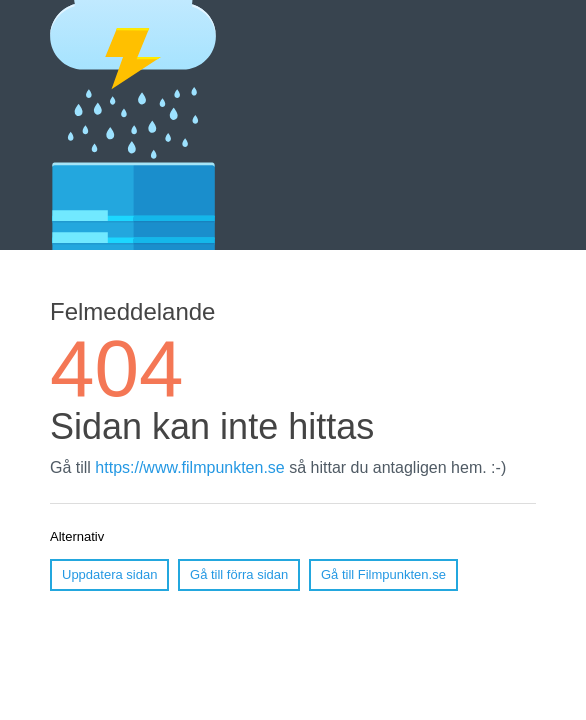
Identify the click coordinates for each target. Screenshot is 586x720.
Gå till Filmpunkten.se (383, 574)
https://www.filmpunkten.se (189, 467)
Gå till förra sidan (239, 574)
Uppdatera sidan (109, 574)
